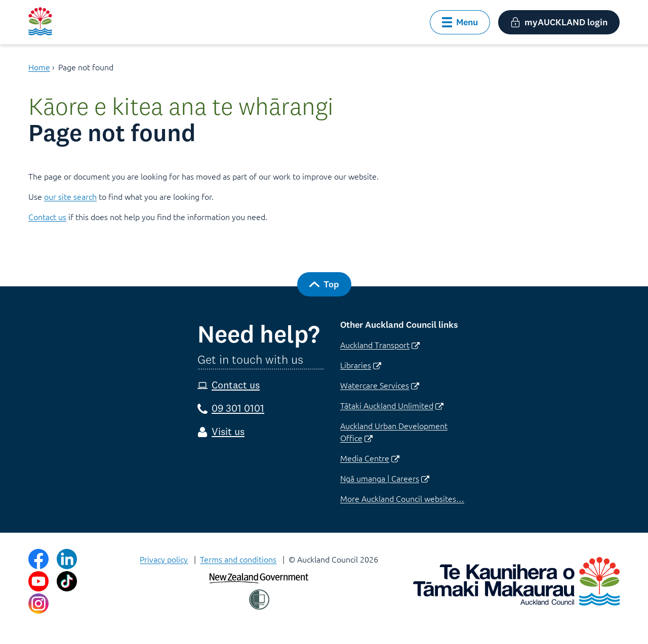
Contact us (47, 217)
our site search (70, 196)
